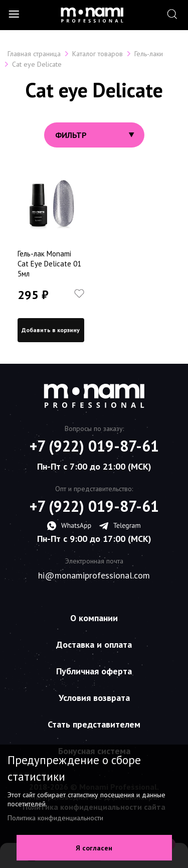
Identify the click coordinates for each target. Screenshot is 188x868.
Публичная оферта (94, 671)
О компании (94, 618)
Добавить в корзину (51, 330)
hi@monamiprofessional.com (94, 575)
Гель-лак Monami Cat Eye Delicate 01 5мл (49, 264)
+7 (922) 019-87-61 (94, 446)
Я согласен (94, 848)
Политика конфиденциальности (55, 818)
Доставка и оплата (94, 644)
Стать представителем (94, 724)
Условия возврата (94, 698)
